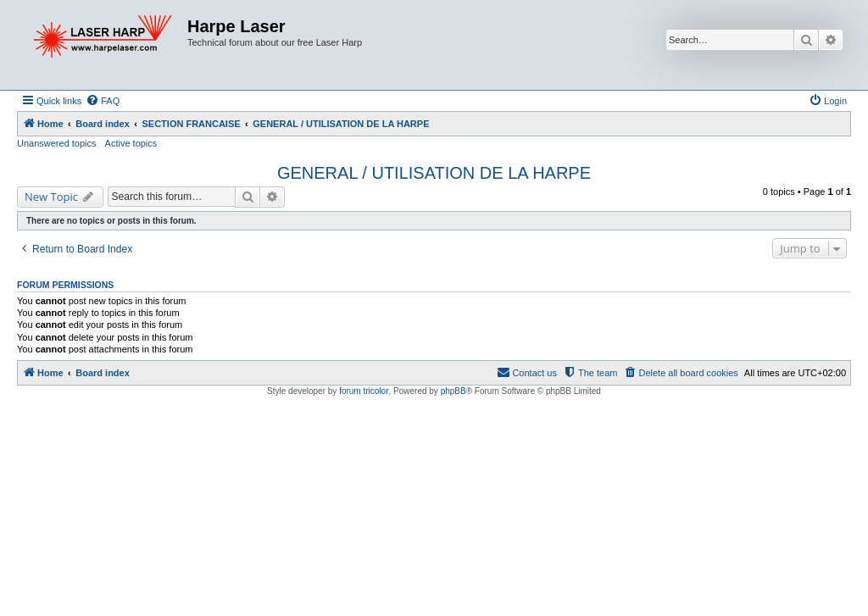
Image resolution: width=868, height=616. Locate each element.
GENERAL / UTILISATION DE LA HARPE (434, 173)
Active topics (131, 143)
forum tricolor (364, 391)
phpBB (453, 391)
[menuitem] (103, 101)
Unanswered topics (57, 143)
